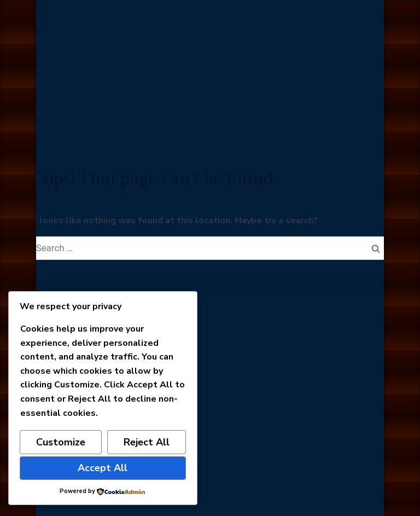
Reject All (147, 442)
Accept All (103, 468)
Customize (61, 442)
